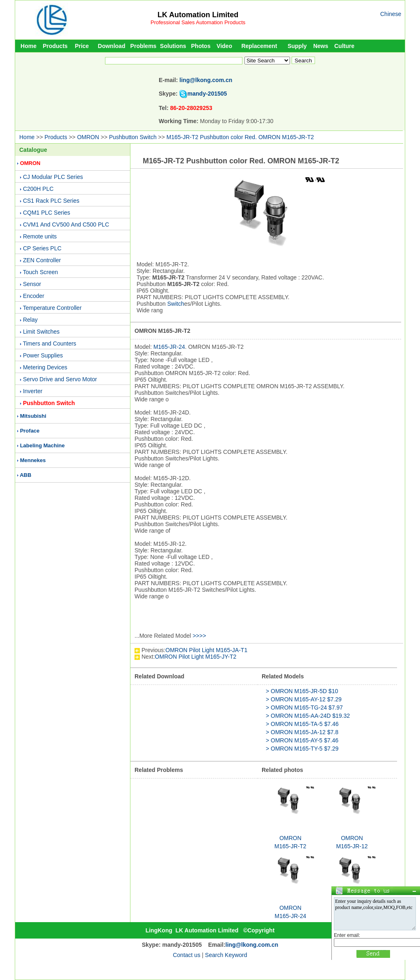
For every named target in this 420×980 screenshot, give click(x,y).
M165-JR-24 (169, 347)
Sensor (32, 284)
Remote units (40, 236)
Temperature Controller (52, 308)
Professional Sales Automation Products (198, 22)
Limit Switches (41, 332)
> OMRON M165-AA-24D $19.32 (308, 716)
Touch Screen (41, 272)
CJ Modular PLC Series (53, 177)
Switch (176, 304)
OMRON (88, 137)
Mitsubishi (33, 416)
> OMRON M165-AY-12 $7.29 (304, 699)
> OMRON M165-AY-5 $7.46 (302, 740)
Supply (297, 46)
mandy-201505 (207, 94)
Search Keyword (226, 955)
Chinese (391, 14)
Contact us (186, 955)
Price (82, 46)
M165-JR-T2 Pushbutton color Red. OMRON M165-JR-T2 (240, 137)
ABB (25, 475)
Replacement (259, 46)
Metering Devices (45, 367)
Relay (30, 320)
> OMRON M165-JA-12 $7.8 (302, 732)
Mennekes (33, 460)
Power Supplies (43, 355)
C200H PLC (38, 189)
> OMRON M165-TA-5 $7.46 (302, 724)
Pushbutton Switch (133, 137)
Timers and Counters (50, 343)
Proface (30, 431)
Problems (144, 46)
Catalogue (33, 150)
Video (224, 46)
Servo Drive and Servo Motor (60, 379)
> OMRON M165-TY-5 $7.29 (302, 749)
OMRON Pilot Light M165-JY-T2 (196, 657)
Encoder (34, 296)
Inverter (33, 391)
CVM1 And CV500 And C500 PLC (66, 224)
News (321, 46)
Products (55, 46)
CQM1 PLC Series (47, 213)
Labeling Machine (42, 445)
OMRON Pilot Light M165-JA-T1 (206, 650)
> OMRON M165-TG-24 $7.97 (304, 708)
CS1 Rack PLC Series (51, 201)
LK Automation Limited (198, 15)
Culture (344, 46)
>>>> (200, 636)
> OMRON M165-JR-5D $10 (302, 691)
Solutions (173, 46)
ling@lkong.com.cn (206, 80)
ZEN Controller (42, 260)
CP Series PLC (42, 248)
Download (112, 46)
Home (29, 46)
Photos (201, 46)
